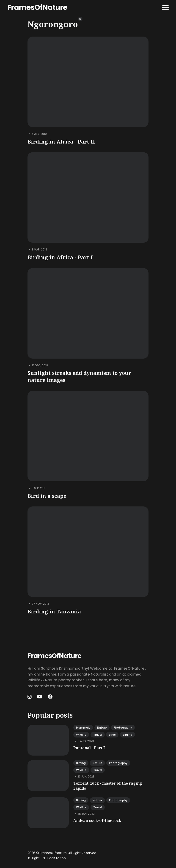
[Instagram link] (30, 697)
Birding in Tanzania (54, 611)
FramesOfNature (37, 7)
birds (112, 735)
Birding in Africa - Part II (61, 141)
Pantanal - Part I (89, 748)
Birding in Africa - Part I (60, 257)
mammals (83, 728)
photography (123, 728)
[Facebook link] (50, 697)
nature (102, 728)
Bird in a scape (47, 496)
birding (127, 735)
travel (98, 735)
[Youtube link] (40, 697)
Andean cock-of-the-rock (97, 820)
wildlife (81, 735)
